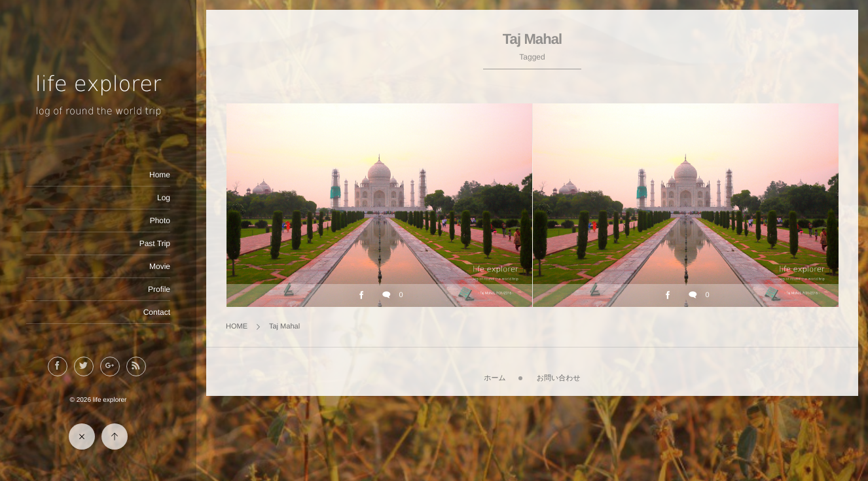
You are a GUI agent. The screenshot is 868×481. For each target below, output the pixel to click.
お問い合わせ (559, 378)
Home (160, 175)
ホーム (495, 378)
